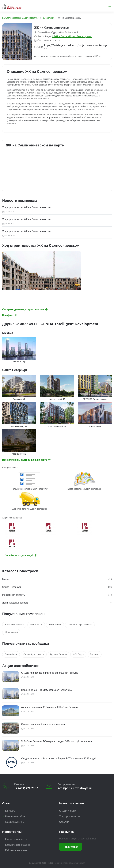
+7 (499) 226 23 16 (26, 788)
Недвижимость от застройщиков (69, 863)
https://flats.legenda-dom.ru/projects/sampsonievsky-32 (76, 47)
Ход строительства (70, 816)
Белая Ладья (11, 654)
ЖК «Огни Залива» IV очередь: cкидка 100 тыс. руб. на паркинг (57, 741)
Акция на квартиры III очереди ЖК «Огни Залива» (50, 707)
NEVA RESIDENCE (14, 625)
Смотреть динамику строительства (25, 309)
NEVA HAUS (36, 625)
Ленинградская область (15, 603)
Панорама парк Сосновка (80, 625)
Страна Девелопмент (34, 654)
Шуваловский (11, 632)
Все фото (10, 315)
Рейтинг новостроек (16, 850)
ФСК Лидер (78, 654)
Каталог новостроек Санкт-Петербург (20, 18)
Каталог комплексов (16, 839)
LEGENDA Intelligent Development (72, 36)
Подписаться (71, 847)
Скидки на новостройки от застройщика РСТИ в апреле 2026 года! (58, 758)
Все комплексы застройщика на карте (26, 460)
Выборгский (48, 18)
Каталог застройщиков (18, 845)
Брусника (95, 654)
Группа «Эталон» (58, 654)
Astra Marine (55, 625)
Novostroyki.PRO (15, 822)
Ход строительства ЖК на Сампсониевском (26, 207)
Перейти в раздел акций (21, 556)
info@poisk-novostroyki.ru (75, 788)
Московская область (14, 595)
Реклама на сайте (15, 816)
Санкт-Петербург (12, 587)
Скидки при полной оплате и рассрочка (43, 724)
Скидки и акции (68, 811)
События (64, 822)
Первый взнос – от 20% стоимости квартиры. (46, 690)
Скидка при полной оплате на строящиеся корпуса (49, 673)
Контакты (10, 811)
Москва (6, 579)
